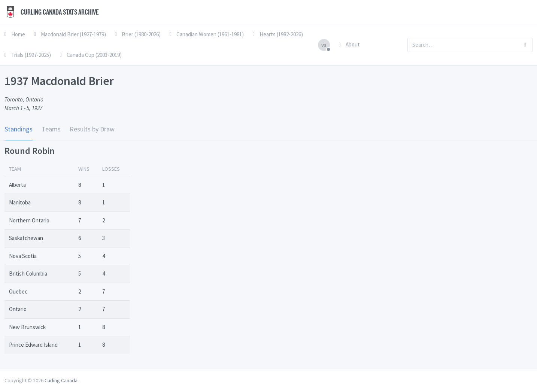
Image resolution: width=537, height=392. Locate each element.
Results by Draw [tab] (92, 129)
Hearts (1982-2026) (278, 34)
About (349, 44)
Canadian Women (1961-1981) (207, 34)
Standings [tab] (19, 129)
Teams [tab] (51, 129)
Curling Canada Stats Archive (52, 12)
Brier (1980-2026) (138, 34)
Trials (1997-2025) (28, 55)
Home (15, 34)
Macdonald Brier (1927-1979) (70, 34)
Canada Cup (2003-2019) (91, 55)
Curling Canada (61, 380)
